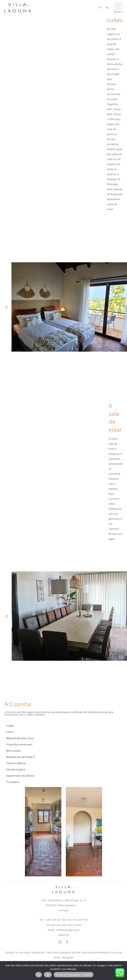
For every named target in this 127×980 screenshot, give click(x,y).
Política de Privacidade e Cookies (74, 975)
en (107, 8)
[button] (7, 307)
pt (100, 8)
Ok (39, 975)
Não (48, 975)
